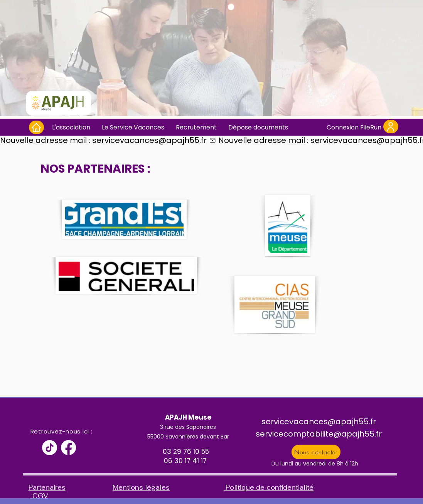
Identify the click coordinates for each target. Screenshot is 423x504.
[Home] (36, 127)
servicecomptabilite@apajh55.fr (319, 434)
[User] (391, 127)
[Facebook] (68, 448)
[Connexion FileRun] (354, 127)
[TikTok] (50, 448)
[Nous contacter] (316, 452)
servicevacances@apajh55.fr (319, 422)
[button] (71, 128)
